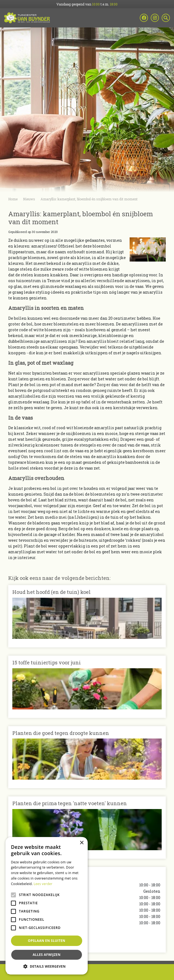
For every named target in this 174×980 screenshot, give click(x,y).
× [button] (82, 843)
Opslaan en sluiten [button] (47, 941)
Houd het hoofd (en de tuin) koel (52, 592)
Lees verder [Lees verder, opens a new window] (43, 884)
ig (155, 18)
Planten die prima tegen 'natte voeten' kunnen (70, 803)
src (166, 18)
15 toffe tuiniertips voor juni (47, 662)
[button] (47, 966)
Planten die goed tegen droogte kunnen (61, 733)
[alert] (47, 906)
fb (144, 18)
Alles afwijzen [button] (47, 955)
